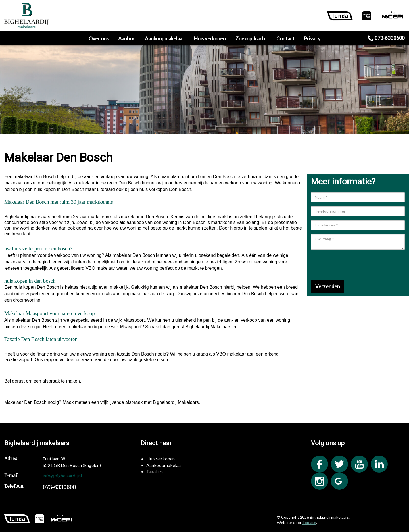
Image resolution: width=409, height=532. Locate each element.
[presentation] (354, 265)
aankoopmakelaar (131, 294)
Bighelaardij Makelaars (208, 327)
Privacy (312, 38)
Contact (285, 38)
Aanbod (127, 38)
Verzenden (328, 287)
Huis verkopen (210, 38)
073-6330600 (386, 38)
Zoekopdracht (251, 38)
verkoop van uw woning (78, 255)
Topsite (309, 522)
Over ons (99, 38)
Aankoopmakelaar (165, 38)
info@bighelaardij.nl (62, 476)
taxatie (124, 354)
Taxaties (155, 471)
